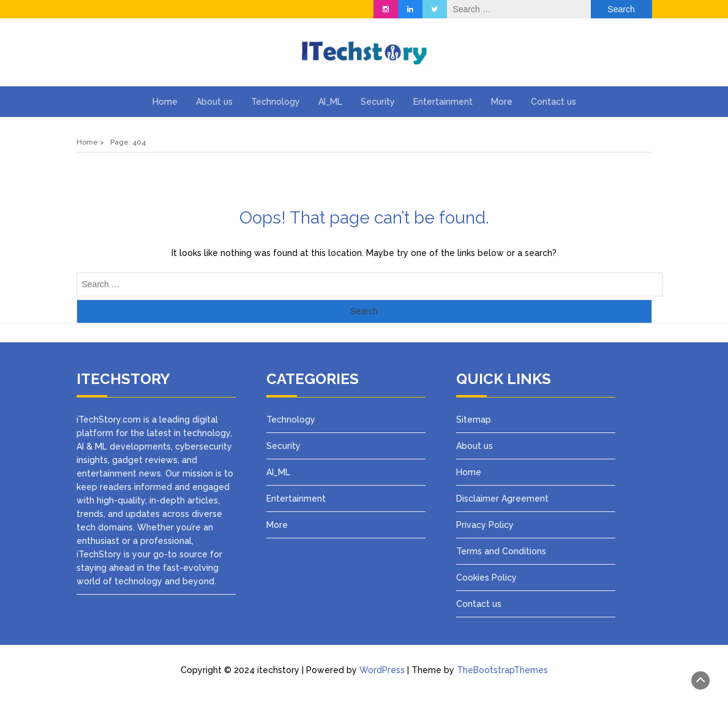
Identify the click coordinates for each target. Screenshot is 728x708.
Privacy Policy (486, 525)
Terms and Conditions (501, 551)
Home (165, 102)
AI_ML (330, 102)
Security (378, 102)
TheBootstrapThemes (502, 670)
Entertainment (443, 102)
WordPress (382, 670)
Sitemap (474, 420)
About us (214, 102)
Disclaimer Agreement (502, 499)
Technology (276, 102)
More (502, 102)
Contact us (554, 102)
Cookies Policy (486, 578)
